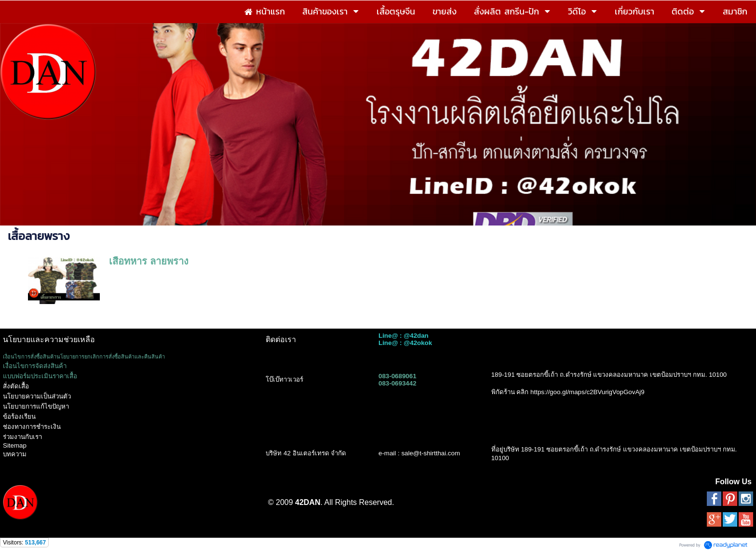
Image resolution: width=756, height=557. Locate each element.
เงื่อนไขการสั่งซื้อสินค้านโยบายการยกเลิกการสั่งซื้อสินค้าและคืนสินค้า (84, 357)
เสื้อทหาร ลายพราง (149, 261)
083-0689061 (398, 376)
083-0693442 (398, 383)
